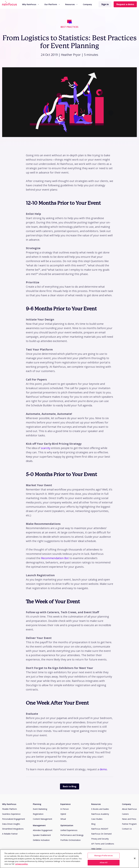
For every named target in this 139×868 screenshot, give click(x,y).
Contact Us (127, 829)
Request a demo (125, 4)
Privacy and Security (100, 839)
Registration (38, 814)
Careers (125, 814)
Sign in (105, 4)
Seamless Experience (11, 814)
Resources (71, 4)
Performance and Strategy (72, 835)
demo (103, 769)
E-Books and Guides (100, 809)
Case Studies (97, 819)
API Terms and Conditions (103, 844)
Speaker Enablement (42, 835)
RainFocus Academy (100, 814)
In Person (65, 809)
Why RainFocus (31, 4)
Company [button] (87, 4)
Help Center (96, 849)
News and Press (129, 819)
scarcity (46, 448)
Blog (93, 824)
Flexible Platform (10, 809)
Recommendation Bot (55, 558)
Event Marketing (40, 809)
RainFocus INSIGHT (100, 829)
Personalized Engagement (14, 819)
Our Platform (52, 4)
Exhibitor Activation (41, 840)
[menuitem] (31, 4)
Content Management (43, 819)
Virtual (63, 819)
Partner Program (129, 824)
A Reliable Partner (10, 834)
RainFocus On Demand (101, 834)
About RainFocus (129, 809)
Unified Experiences (69, 830)
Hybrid (63, 814)
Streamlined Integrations (13, 829)
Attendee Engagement (43, 830)
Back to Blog (70, 786)
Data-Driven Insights (11, 824)
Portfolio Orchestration (71, 840)
